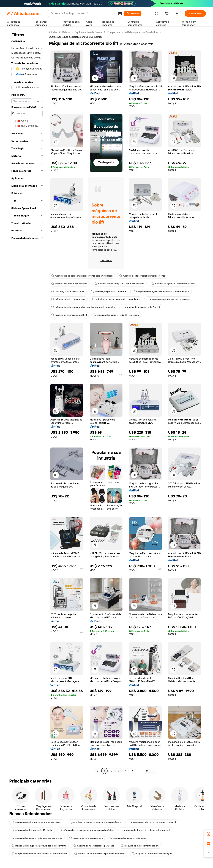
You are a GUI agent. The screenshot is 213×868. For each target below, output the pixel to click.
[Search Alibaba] (83, 14)
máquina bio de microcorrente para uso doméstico (87, 830)
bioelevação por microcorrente (108, 291)
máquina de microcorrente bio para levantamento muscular (83, 307)
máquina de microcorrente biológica (152, 854)
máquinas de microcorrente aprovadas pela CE (37, 822)
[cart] (167, 14)
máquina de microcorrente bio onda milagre (116, 299)
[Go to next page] (154, 771)
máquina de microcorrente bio (68, 299)
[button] (120, 14)
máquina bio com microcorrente (69, 284)
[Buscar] (133, 14)
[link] (208, 834)
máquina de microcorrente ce (86, 838)
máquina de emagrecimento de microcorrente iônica (161, 291)
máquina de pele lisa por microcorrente (168, 299)
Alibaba (53, 32)
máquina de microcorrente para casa (94, 846)
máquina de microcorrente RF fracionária (116, 315)
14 (147, 771)
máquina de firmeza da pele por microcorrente (146, 830)
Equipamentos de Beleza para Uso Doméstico (133, 32)
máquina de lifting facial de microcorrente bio (152, 822)
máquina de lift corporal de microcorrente (142, 276)
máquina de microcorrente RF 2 (69, 315)
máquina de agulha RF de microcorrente (173, 284)
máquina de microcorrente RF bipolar (32, 830)
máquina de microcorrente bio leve (140, 846)
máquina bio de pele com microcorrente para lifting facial (82, 276)
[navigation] (27, 402)
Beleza (66, 32)
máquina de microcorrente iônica (128, 838)
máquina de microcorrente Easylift (141, 307)
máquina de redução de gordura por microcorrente (39, 846)
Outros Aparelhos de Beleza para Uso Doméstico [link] (76, 37)
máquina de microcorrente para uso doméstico (37, 838)
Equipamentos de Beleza (88, 32)
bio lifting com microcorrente (68, 291)
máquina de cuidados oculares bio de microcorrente (39, 854)
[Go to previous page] (97, 771)
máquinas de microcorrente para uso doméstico (95, 822)
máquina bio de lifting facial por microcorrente (119, 284)
